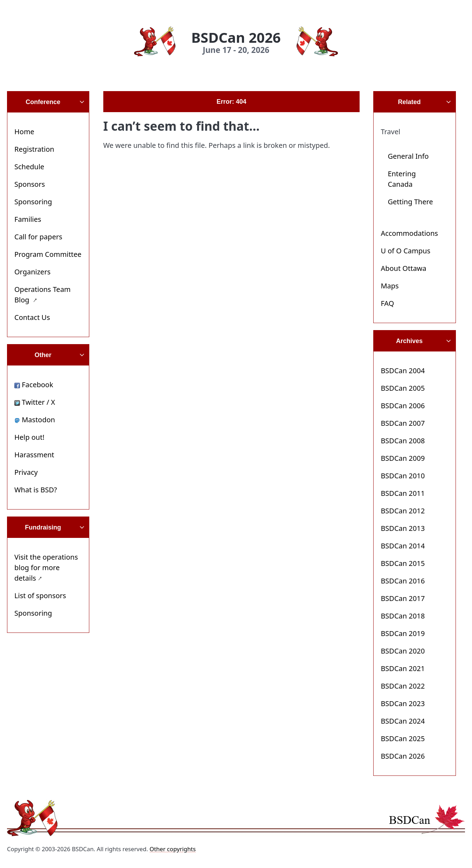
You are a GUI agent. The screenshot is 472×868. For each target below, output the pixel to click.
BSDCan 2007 (403, 423)
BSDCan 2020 (403, 651)
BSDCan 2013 (403, 528)
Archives (409, 341)
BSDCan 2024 (403, 721)
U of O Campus (405, 251)
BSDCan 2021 (403, 668)
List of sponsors (40, 596)
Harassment (34, 455)
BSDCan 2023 (403, 703)
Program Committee (48, 254)
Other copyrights (173, 849)
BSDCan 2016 (403, 581)
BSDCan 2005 (403, 388)
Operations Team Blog (43, 295)
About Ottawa (403, 268)
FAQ (387, 303)
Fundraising (43, 527)
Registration (34, 149)
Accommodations (409, 233)
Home (24, 132)
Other (43, 355)
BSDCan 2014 (403, 546)
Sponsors (30, 184)
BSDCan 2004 (403, 371)
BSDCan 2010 (403, 476)
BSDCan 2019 (403, 633)
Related (409, 102)
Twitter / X (35, 402)
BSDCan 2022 (403, 686)
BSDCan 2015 (403, 563)
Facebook (34, 385)
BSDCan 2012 (403, 511)
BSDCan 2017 (403, 598)
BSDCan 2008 (403, 441)
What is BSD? (36, 490)
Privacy (26, 472)
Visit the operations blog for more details (46, 568)
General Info (408, 156)
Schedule (29, 167)
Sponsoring (33, 202)
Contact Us (32, 317)
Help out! (29, 437)
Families (28, 219)
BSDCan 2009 (403, 458)
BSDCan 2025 (403, 739)
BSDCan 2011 (403, 493)
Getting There (410, 202)
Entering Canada (402, 179)
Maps (390, 286)
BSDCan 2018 (403, 616)
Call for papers (38, 237)
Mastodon (35, 420)
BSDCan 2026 (403, 756)
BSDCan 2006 (403, 406)
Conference (43, 102)
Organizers (32, 272)
